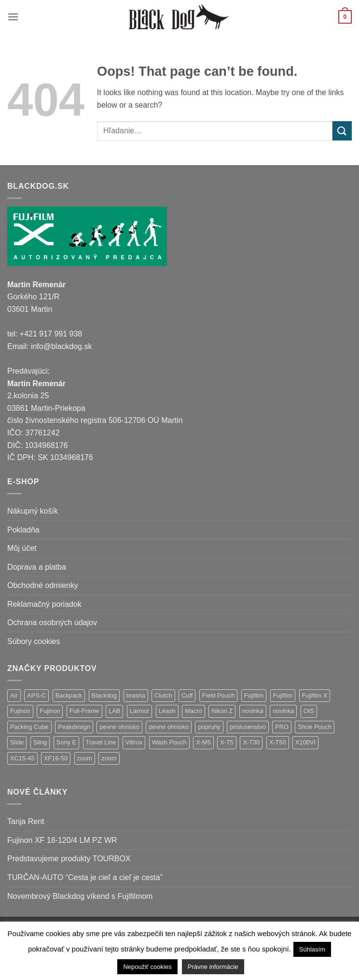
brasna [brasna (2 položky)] (136, 695)
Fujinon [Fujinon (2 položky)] (50, 711)
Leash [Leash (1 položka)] (167, 711)
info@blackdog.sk (62, 346)
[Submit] (342, 131)
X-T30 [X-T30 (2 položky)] (251, 742)
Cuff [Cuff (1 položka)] (187, 695)
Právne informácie (213, 967)
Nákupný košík (33, 511)
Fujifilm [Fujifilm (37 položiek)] (254, 695)
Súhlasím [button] (312, 949)
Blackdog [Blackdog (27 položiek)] (104, 695)
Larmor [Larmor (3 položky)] (140, 711)
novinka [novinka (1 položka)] (283, 711)
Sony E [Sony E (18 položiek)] (66, 742)
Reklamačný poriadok (44, 604)
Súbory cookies (34, 641)
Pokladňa (23, 530)
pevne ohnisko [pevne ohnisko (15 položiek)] (119, 727)
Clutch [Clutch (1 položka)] (163, 695)
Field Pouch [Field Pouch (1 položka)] (219, 695)
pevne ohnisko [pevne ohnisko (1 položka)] (169, 727)
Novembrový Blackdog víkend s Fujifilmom (80, 896)
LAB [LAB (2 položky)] (114, 711)
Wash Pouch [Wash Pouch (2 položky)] (169, 742)
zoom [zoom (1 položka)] (109, 758)
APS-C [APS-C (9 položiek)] (36, 695)
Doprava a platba (37, 567)
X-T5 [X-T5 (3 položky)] (227, 742)
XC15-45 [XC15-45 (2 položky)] (22, 758)
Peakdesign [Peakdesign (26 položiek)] (74, 727)
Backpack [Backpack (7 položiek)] (69, 695)
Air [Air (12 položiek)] (14, 695)
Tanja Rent (26, 821)
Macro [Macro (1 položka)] (193, 711)
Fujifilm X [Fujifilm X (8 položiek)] (315, 695)
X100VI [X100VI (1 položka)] (305, 742)
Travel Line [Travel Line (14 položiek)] (101, 742)
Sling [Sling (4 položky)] (40, 742)
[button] (13, 17)
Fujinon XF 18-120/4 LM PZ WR (62, 840)
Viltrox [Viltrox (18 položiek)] (134, 742)
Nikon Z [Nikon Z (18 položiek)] (222, 711)
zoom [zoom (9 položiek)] (85, 758)
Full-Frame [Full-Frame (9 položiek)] (84, 711)
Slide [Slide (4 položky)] (17, 742)
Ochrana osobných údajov (52, 623)
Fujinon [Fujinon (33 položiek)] (20, 711)
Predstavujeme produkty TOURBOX (69, 859)
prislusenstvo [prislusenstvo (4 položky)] (248, 727)
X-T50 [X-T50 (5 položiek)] (278, 742)
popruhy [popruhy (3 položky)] (209, 727)
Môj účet (22, 548)
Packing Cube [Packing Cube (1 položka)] (29, 727)
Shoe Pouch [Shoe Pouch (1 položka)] (315, 727)
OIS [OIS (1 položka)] (309, 711)
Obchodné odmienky (43, 585)
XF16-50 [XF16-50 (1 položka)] (56, 758)
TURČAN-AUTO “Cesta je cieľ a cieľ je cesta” (85, 877)
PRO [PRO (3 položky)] (282, 727)
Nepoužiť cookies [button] (147, 967)
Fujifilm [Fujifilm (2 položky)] (283, 695)
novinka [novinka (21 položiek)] (253, 711)
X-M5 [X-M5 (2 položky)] (203, 742)
